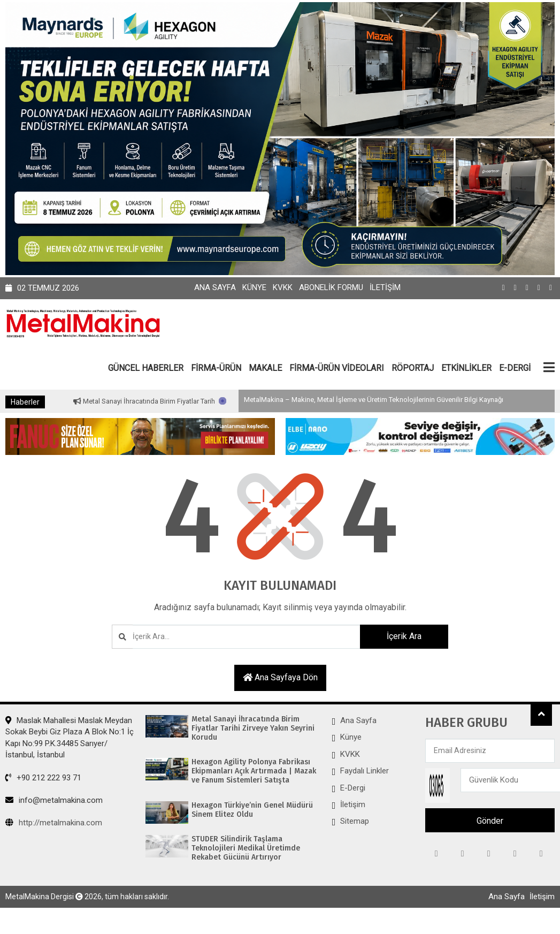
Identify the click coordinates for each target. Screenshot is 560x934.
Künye (254, 287)
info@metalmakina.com (54, 800)
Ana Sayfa (215, 287)
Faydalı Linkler (365, 771)
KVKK (283, 287)
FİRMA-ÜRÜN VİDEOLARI (337, 368)
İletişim (385, 287)
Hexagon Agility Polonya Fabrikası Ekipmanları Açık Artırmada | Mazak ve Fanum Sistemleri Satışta (254, 771)
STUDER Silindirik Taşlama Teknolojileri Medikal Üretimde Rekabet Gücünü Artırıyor (246, 848)
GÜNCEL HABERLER (146, 368)
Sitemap (355, 821)
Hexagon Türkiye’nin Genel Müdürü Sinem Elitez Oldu (252, 810)
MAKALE (265, 368)
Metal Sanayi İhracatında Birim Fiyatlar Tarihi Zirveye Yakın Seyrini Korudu (204, 401)
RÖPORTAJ (413, 368)
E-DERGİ (515, 368)
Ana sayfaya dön (280, 677)
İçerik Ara (404, 636)
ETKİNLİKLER (466, 368)
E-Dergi (353, 788)
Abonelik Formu (331, 287)
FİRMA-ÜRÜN (216, 368)
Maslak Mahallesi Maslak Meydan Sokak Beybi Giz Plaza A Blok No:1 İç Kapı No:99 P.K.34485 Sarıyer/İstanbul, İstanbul (70, 738)
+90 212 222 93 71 (43, 778)
